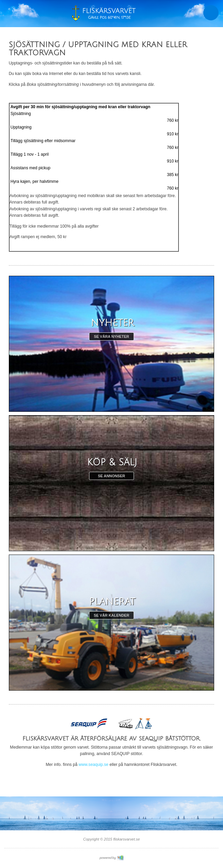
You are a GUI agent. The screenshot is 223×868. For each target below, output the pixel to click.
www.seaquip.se (93, 765)
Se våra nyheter (112, 336)
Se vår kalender (112, 615)
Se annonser (112, 476)
